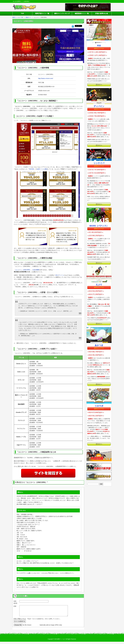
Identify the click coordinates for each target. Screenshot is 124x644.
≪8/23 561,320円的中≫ (96, 416)
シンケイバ (99, 163)
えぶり (99, 284)
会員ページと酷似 (42, 169)
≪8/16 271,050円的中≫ (96, 294)
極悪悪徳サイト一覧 (82, 13)
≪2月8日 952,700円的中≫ (97, 113)
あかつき (99, 345)
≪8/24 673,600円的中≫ (96, 412)
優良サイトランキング (62, 13)
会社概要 (36, 270)
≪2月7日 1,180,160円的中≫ (97, 52)
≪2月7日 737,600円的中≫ (97, 170)
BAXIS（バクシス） (99, 226)
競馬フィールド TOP (18, 17)
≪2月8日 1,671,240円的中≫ (97, 55)
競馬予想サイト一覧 (42, 13)
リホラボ (99, 406)
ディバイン (99, 106)
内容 (15, 606)
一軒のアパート (59, 275)
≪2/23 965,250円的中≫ (96, 236)
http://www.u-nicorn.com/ (46, 78)
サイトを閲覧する (48, 473)
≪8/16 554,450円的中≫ (96, 291)
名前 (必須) (15, 602)
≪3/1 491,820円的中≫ (95, 232)
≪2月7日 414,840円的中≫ (97, 173)
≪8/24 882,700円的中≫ (96, 352)
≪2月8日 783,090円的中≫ (97, 116)
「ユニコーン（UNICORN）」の (24, 270)
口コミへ (99, 85)
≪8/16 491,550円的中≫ (96, 355)
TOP (22, 13)
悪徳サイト (29, 17)
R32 (99, 45)
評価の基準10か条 (102, 13)
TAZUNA (31, 169)
